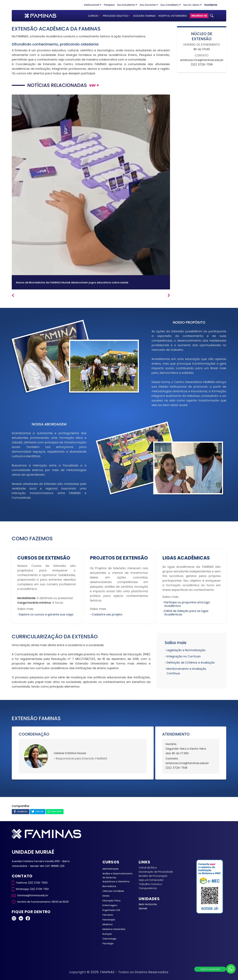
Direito (106, 896)
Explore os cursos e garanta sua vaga (46, 614)
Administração (111, 869)
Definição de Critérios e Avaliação (191, 663)
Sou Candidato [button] (171, 5)
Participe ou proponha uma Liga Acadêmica (187, 604)
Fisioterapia (109, 920)
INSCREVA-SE (199, 16)
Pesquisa (109, 5)
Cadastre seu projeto (107, 614)
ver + (94, 85)
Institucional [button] (93, 5)
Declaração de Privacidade (156, 872)
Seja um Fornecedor (151, 880)
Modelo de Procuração (153, 876)
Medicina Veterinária (114, 929)
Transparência (148, 888)
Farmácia (108, 915)
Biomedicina (109, 886)
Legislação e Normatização (186, 650)
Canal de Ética (148, 868)
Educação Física (111, 901)
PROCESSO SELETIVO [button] (117, 16)
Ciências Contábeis (113, 891)
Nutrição (107, 934)
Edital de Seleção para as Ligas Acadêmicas (186, 613)
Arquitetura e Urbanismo (116, 882)
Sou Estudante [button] (127, 5)
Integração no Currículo (184, 656)
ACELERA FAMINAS (144, 16)
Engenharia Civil (111, 910)
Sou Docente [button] (149, 5)
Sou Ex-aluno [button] (192, 5)
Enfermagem (110, 905)
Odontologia (109, 939)
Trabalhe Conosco (150, 884)
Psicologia (108, 943)
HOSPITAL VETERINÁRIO (173, 16)
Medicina (107, 924)
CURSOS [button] (94, 16)
